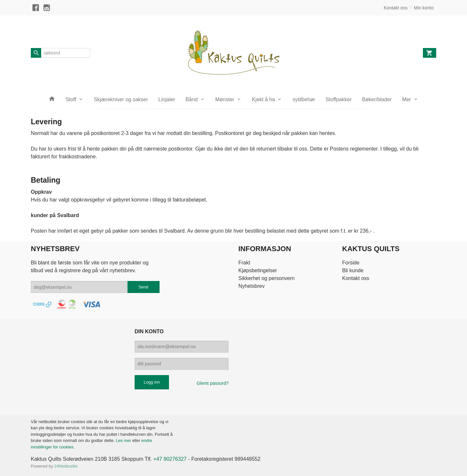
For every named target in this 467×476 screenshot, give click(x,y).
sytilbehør (304, 99)
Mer (407, 99)
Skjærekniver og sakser (121, 99)
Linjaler (167, 99)
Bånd (192, 99)
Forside (351, 263)
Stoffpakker (339, 99)
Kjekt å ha (263, 99)
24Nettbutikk (66, 466)
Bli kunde (353, 270)
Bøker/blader (377, 99)
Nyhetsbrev (251, 286)
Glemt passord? (213, 383)
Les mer (124, 440)
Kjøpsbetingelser (258, 270)
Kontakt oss (356, 278)
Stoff (71, 99)
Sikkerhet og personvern (266, 278)
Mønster (225, 99)
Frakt (244, 263)
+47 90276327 (170, 459)
